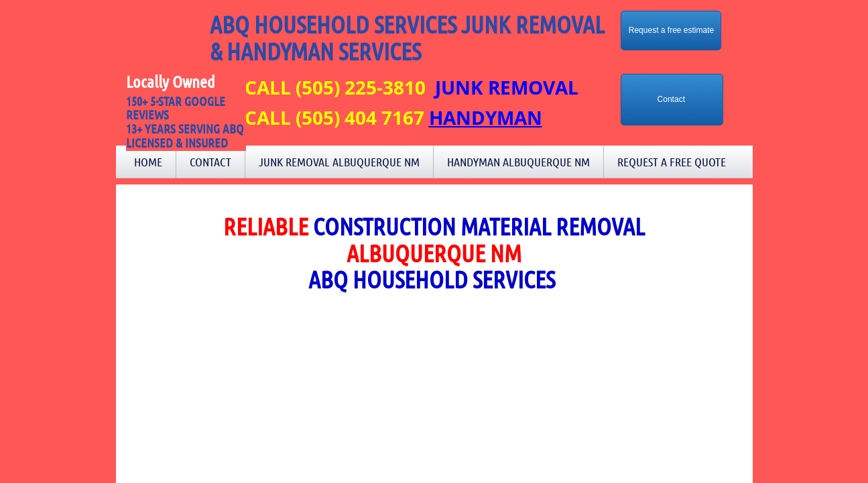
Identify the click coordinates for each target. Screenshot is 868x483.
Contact (210, 162)
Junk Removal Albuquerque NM (339, 162)
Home (148, 162)
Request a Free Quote (672, 162)
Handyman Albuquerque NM (518, 162)
